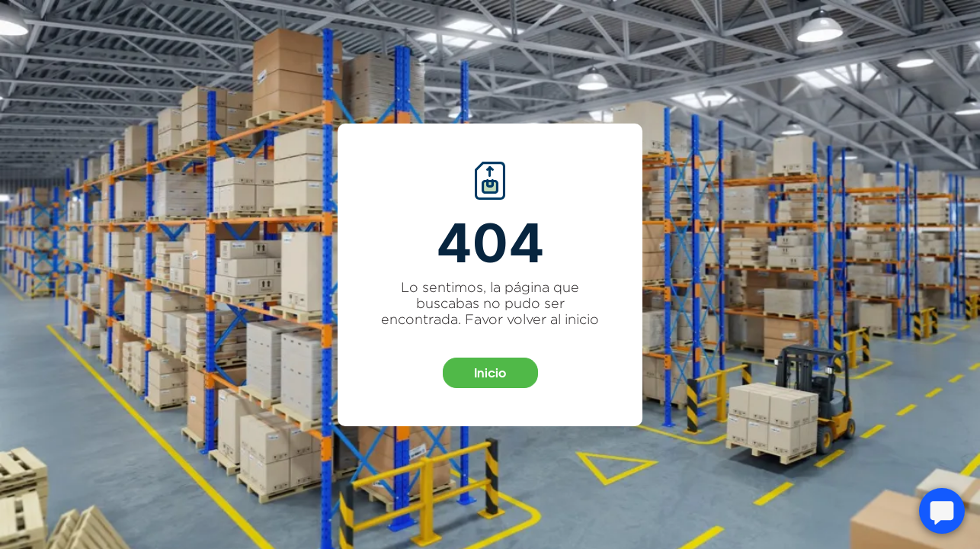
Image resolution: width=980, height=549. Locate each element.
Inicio (490, 373)
